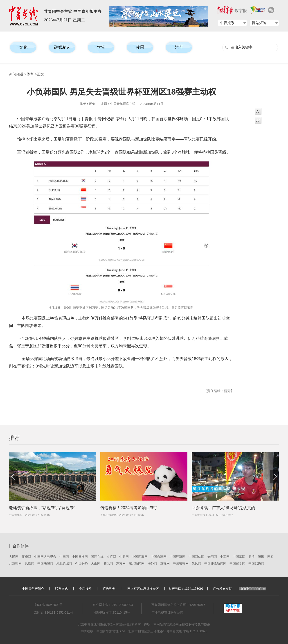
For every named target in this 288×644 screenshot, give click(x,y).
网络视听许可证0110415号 (111, 612)
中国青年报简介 (33, 589)
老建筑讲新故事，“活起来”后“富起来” (42, 508)
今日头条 (81, 563)
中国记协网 (256, 563)
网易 (270, 557)
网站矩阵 (259, 23)
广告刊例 (109, 589)
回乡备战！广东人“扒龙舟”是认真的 (223, 508)
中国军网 (239, 557)
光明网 (212, 557)
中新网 (124, 557)
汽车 (179, 47)
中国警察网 (181, 563)
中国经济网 (178, 557)
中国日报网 (80, 557)
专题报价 (85, 589)
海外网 (152, 563)
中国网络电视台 (45, 557)
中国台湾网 (159, 557)
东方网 (121, 563)
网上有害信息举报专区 (143, 589)
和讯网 (108, 563)
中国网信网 (196, 557)
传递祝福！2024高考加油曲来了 (129, 508)
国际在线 (97, 557)
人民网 (14, 557)
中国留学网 (237, 563)
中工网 (225, 557)
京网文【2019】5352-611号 (54, 612)
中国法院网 (45, 563)
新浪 (252, 557)
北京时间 (15, 563)
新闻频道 (16, 74)
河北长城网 (64, 563)
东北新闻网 (137, 563)
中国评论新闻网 (215, 563)
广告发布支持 (240, 589)
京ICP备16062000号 (48, 605)
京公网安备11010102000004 (113, 605)
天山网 (96, 563)
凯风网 (196, 563)
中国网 (64, 557)
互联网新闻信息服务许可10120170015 (178, 605)
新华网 (26, 557)
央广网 (111, 557)
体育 (30, 74)
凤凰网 (29, 563)
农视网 (165, 563)
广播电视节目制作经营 (167, 612)
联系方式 (61, 589)
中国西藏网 (140, 557)
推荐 (14, 438)
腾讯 (261, 557)
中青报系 (227, 23)
